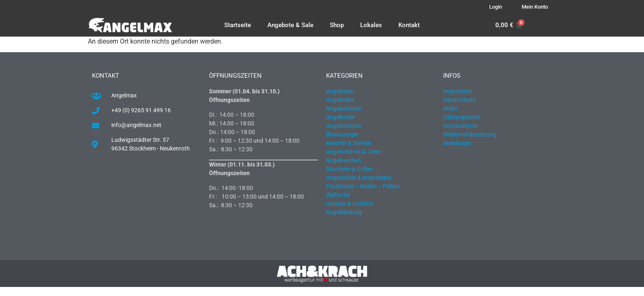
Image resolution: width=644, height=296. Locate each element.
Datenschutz (459, 100)
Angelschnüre (344, 109)
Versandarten (461, 126)
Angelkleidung (344, 212)
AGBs (450, 109)
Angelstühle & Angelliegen (359, 178)
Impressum (458, 91)
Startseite (238, 25)
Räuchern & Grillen (350, 169)
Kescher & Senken (349, 143)
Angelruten (340, 91)
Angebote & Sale (290, 25)
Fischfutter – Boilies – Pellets (363, 186)
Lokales (371, 25)
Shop (337, 25)
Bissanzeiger (342, 134)
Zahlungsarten (462, 117)
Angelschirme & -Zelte (353, 152)
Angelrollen (340, 100)
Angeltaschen (344, 160)
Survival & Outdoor (350, 203)
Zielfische (338, 195)
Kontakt (409, 25)
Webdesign (457, 143)
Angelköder (340, 117)
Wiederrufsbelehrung (470, 134)
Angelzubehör (344, 126)
